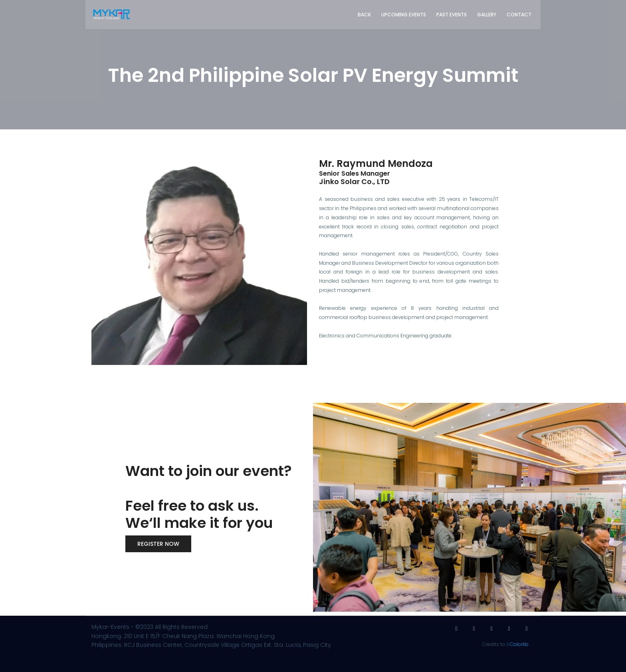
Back (364, 15)
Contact (519, 15)
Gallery (487, 15)
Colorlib (519, 644)
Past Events (452, 15)
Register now (158, 544)
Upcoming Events (404, 15)
